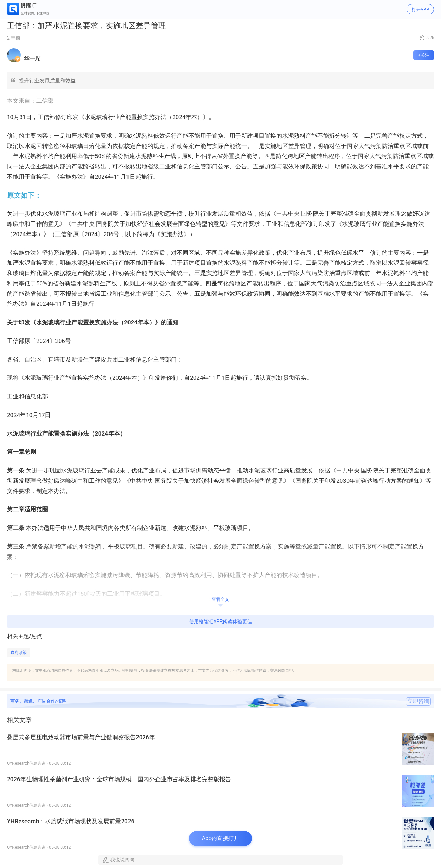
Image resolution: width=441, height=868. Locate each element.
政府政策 (19, 652)
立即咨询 (418, 701)
